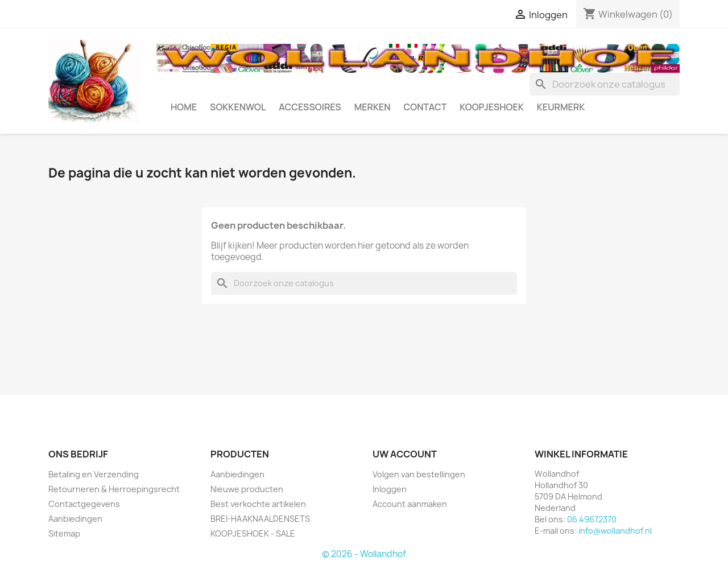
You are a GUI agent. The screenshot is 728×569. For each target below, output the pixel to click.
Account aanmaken (410, 504)
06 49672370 (592, 519)
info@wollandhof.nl (615, 531)
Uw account (405, 454)
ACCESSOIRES (310, 107)
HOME (184, 107)
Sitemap (64, 533)
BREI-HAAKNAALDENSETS (260, 519)
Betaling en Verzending (94, 474)
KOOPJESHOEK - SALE (253, 533)
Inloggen (390, 489)
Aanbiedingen (75, 519)
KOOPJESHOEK (491, 107)
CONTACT (425, 107)
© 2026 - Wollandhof (364, 554)
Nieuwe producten (247, 489)
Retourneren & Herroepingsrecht (114, 489)
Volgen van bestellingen (419, 474)
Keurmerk (561, 107)
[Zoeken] (605, 84)
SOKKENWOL (238, 107)
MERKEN (373, 107)
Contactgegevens (84, 504)
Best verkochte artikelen (258, 504)
